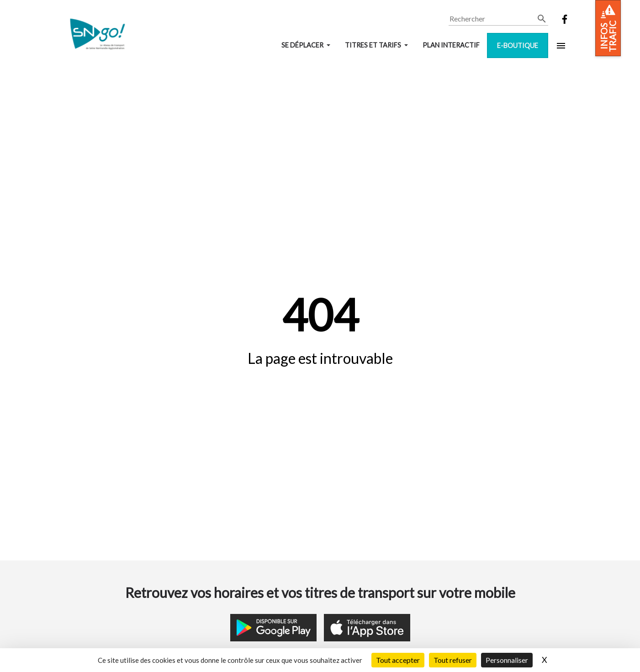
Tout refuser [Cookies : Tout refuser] (453, 660)
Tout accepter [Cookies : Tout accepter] (398, 660)
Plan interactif (451, 45)
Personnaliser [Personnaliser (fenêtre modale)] (507, 660)
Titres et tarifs (374, 45)
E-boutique (518, 45)
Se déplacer (303, 45)
